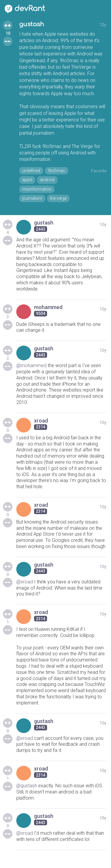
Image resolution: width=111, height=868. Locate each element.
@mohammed (31, 365)
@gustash (27, 786)
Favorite (99, 171)
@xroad (25, 582)
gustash (32, 24)
